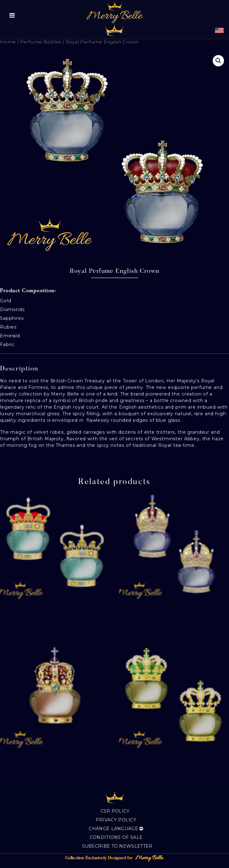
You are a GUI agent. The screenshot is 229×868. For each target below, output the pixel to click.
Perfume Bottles (41, 42)
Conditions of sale (116, 837)
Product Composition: (28, 291)
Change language (116, 829)
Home (8, 42)
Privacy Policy (116, 820)
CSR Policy (115, 811)
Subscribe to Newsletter (117, 846)
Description (19, 369)
